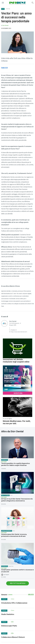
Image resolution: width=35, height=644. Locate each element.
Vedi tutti (31, 594)
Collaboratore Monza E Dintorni (13, 637)
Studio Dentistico (8, 614)
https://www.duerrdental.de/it (19, 332)
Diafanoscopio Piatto (9, 626)
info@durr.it (14, 330)
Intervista (8, 9)
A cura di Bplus (7, 419)
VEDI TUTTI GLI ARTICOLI (18, 583)
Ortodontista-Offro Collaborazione (14, 603)
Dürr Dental (5, 25)
